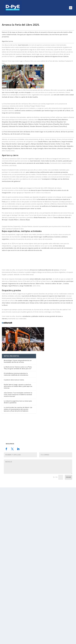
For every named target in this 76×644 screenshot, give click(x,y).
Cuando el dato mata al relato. (14, 537)
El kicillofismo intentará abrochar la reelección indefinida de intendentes (16, 531)
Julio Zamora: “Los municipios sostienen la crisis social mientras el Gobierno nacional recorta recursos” (18, 551)
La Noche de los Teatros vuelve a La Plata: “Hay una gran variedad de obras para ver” (18, 524)
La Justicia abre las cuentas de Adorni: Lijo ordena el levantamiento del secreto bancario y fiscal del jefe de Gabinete (18, 566)
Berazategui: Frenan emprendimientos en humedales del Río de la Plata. (18, 518)
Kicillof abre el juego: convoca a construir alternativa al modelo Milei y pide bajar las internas (18, 543)
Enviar (68, 634)
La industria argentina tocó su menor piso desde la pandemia (18, 559)
